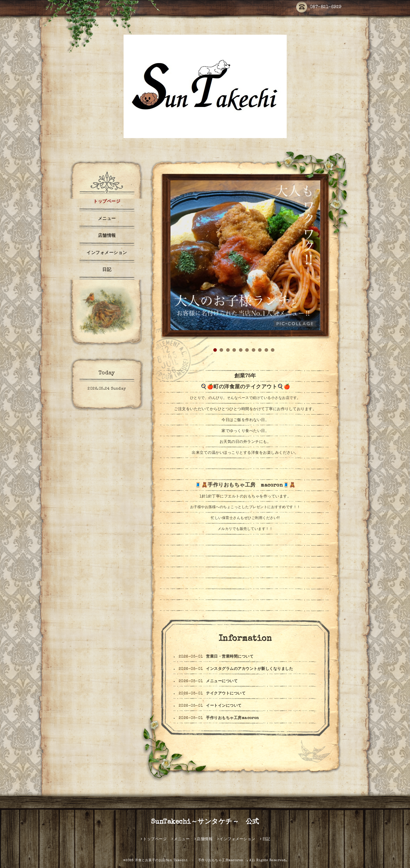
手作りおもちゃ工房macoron (232, 718)
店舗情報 (107, 236)
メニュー (107, 219)
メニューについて (222, 681)
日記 (107, 270)
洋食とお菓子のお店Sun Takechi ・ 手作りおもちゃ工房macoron (191, 861)
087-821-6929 (319, 8)
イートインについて (224, 706)
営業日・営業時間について (230, 657)
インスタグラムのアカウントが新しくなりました (249, 669)
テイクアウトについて (226, 694)
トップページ (107, 202)
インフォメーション (107, 253)
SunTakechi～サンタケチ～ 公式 (205, 822)
